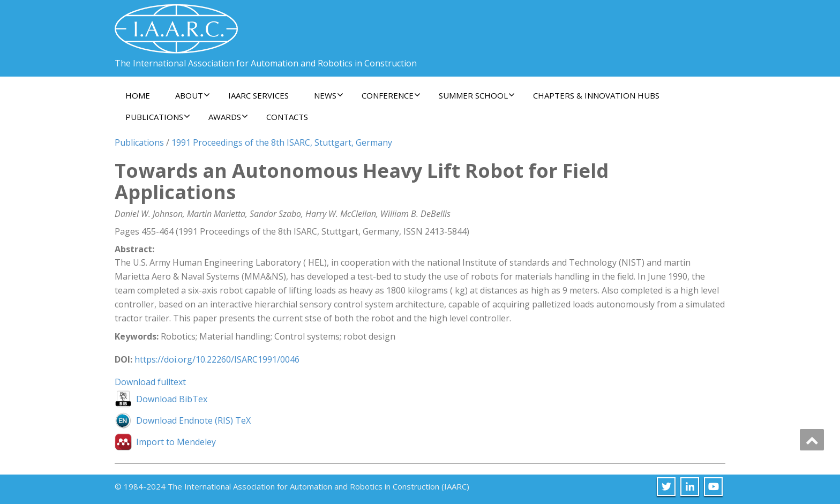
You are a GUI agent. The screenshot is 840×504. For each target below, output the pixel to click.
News (329, 95)
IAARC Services (258, 95)
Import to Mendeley (176, 442)
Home (138, 95)
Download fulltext (150, 382)
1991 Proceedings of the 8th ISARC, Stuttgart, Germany (282, 142)
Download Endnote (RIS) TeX (193, 420)
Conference (391, 95)
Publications (158, 117)
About (193, 95)
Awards (228, 117)
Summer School (477, 95)
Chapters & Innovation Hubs (596, 95)
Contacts (287, 117)
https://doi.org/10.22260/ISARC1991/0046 (217, 359)
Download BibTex (172, 399)
